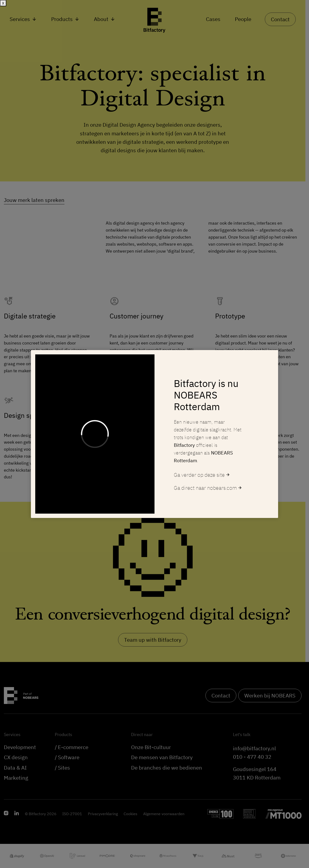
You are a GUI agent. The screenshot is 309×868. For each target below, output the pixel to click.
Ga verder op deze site (202, 475)
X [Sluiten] (3, 3)
